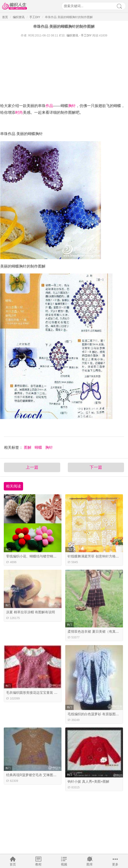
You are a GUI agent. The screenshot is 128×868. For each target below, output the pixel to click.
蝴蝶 (39, 447)
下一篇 (96, 467)
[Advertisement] (64, 69)
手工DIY (35, 17)
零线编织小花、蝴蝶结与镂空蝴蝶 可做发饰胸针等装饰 (47, 556)
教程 (38, 864)
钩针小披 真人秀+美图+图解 (88, 782)
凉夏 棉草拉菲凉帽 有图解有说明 (31, 612)
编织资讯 (19, 17)
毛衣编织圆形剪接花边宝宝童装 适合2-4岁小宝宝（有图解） (51, 693)
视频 (64, 864)
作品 (49, 106)
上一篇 (32, 467)
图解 (28, 447)
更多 (115, 864)
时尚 (19, 113)
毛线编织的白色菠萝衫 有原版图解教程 (97, 714)
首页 (13, 864)
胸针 (72, 106)
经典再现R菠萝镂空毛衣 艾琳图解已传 (35, 775)
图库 (90, 864)
